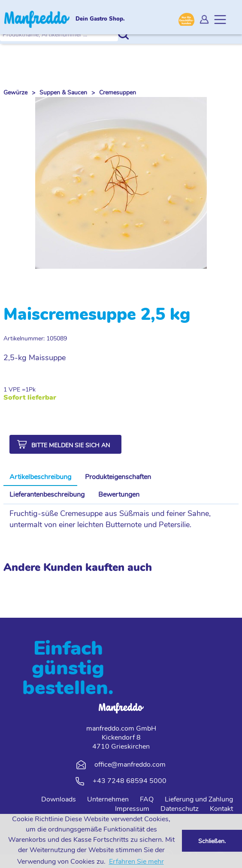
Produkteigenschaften (118, 477)
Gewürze (15, 93)
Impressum (132, 809)
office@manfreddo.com (130, 765)
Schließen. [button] (212, 841)
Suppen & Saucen (63, 93)
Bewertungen (119, 495)
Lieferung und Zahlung (199, 799)
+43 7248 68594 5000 (130, 781)
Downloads (59, 799)
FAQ (147, 799)
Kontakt (221, 809)
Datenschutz (180, 809)
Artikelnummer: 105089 (35, 338)
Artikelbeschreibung (40, 477)
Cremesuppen (118, 93)
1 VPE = (14, 390)
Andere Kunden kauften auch (78, 568)
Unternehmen (108, 799)
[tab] (40, 477)
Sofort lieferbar (30, 398)
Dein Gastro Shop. (100, 19)
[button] (65, 444)
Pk (32, 390)
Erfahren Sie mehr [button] (136, 862)
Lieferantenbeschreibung (47, 495)
